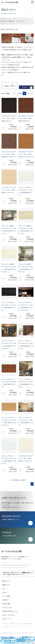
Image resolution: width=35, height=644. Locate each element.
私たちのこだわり (7, 607)
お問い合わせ (7, 627)
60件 (28, 93)
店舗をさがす (6, 585)
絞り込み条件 (24, 87)
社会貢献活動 (28, 624)
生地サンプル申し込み (8, 615)
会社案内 (6, 624)
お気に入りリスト (7, 619)
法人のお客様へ (19, 624)
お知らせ (5, 592)
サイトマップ (15, 627)
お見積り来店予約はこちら (11, 519)
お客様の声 (5, 600)
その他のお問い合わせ (9, 536)
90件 (32, 93)
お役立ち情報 (6, 604)
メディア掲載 (6, 596)
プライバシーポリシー (26, 627)
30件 (24, 93)
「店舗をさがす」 (26, 572)
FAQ (3, 589)
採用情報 (12, 624)
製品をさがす (6, 581)
